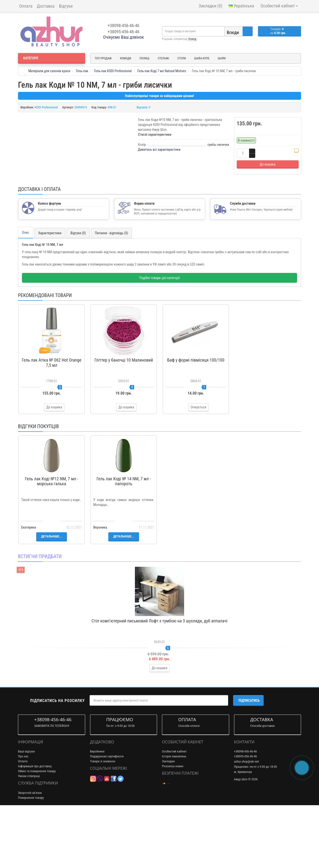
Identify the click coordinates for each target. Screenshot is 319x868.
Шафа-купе (202, 58)
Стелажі (163, 58)
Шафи (222, 58)
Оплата (26, 6)
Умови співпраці (29, 835)
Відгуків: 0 (144, 107)
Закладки (168, 821)
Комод (192, 39)
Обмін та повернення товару (37, 830)
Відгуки (66, 6)
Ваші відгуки (26, 811)
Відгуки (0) (78, 292)
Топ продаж (103, 58)
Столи (182, 58)
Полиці (144, 58)
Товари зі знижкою (103, 821)
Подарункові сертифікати (107, 816)
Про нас (23, 816)
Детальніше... (51, 596)
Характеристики (50, 292)
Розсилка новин (173, 826)
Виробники (97, 811)
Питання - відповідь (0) (112, 292)
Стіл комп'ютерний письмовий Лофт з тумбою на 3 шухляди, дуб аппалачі (159, 680)
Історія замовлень (174, 816)
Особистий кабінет (174, 811)
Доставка (46, 6)
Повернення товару (31, 857)
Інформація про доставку (35, 826)
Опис (25, 292)
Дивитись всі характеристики (159, 150)
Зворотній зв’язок (30, 852)
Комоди (126, 58)
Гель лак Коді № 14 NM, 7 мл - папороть (124, 541)
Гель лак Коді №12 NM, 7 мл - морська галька (52, 541)
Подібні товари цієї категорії (159, 337)
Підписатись (249, 760)
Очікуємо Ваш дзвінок (124, 37)
